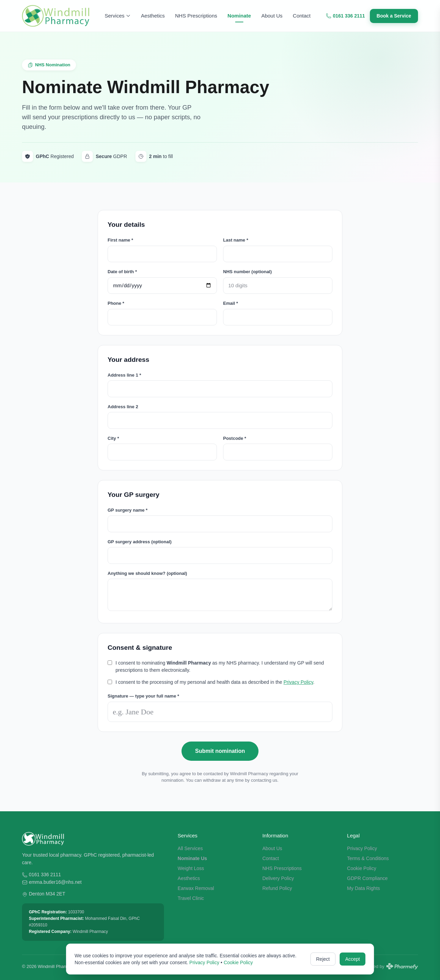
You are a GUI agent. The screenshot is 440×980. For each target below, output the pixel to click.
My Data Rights (364, 888)
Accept (353, 959)
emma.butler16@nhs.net (55, 882)
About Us (272, 16)
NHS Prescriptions (196, 16)
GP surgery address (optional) (140, 542)
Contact (302, 16)
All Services (190, 848)
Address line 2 (123, 407)
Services (118, 16)
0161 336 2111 (345, 16)
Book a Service (394, 16)
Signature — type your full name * (143, 696)
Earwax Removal (196, 888)
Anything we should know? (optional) (147, 573)
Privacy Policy (298, 682)
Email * (230, 303)
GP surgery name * (128, 510)
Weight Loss (191, 868)
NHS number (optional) (247, 272)
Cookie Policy (362, 868)
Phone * (116, 303)
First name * (120, 240)
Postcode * (235, 438)
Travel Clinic (191, 898)
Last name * (236, 240)
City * (113, 438)
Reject (323, 959)
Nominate (239, 16)
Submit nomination (220, 751)
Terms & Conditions (368, 858)
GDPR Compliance (367, 878)
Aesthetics (153, 16)
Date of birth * (122, 272)
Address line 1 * (124, 375)
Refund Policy (277, 888)
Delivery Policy (278, 878)
